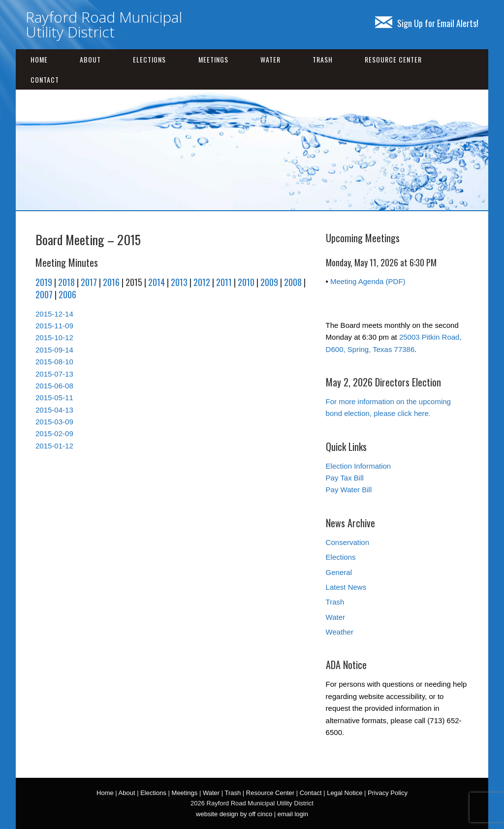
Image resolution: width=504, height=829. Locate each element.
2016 (111, 282)
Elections (149, 59)
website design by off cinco (234, 814)
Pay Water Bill (349, 490)
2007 (44, 294)
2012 (202, 282)
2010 (246, 282)
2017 (89, 282)
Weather (340, 632)
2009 (269, 282)
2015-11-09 (54, 326)
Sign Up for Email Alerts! (427, 23)
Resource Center (393, 59)
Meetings (213, 59)
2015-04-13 (54, 410)
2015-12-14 (54, 314)
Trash (323, 59)
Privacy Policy (388, 793)
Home (39, 59)
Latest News (346, 587)
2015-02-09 (54, 433)
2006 (67, 294)
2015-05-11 (54, 398)
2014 (157, 282)
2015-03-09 (54, 422)
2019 (44, 282)
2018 (66, 282)
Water (270, 59)
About (90, 59)
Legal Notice (345, 793)
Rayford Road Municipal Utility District (104, 24)
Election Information (359, 466)
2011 (224, 282)
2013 (179, 282)
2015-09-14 (54, 350)
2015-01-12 (54, 446)
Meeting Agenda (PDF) (368, 281)
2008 (293, 282)
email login (293, 814)
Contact (45, 80)
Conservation (347, 542)
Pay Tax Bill (345, 478)
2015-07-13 (54, 374)
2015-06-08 (54, 386)
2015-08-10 (54, 362)
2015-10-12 (54, 337)
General (339, 572)
